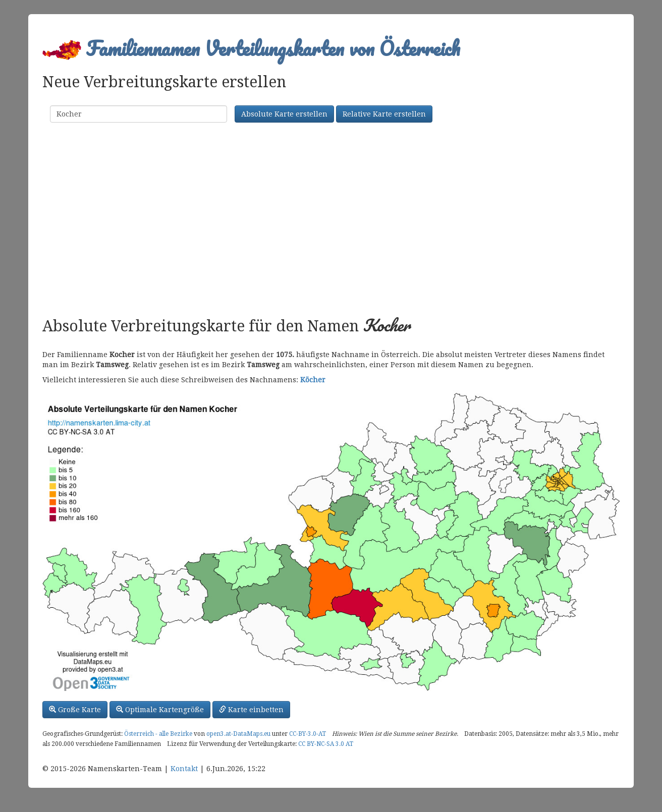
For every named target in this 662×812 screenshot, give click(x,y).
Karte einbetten (251, 710)
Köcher (313, 380)
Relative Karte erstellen (384, 114)
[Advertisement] (331, 221)
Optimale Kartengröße (160, 710)
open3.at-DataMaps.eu (238, 734)
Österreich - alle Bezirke (158, 734)
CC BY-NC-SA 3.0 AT (326, 744)
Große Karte (75, 710)
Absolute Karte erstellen (284, 114)
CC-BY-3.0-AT (308, 734)
